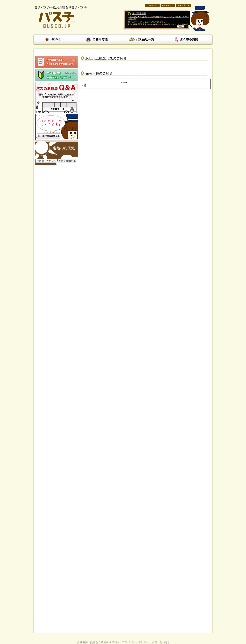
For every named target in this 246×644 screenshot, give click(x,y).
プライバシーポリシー (136, 642)
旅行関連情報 (139, 13)
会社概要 (82, 642)
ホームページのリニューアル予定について (148, 22)
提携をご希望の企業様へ (105, 642)
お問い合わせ (159, 642)
